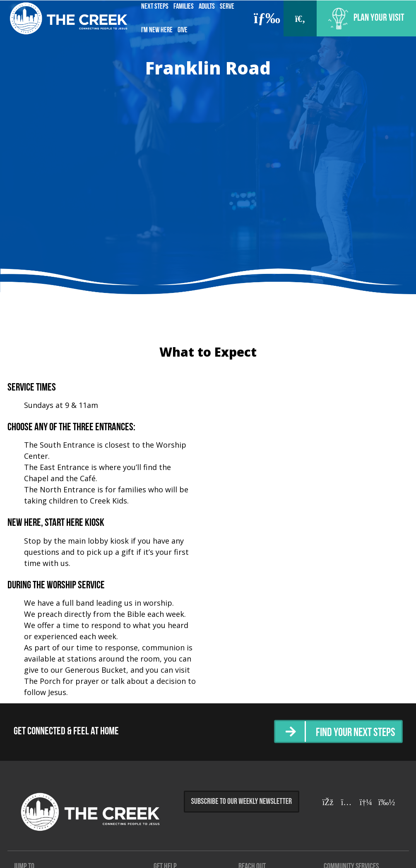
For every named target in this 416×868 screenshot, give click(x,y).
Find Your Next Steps (352, 733)
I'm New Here (157, 30)
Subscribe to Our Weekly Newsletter (242, 802)
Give (183, 30)
